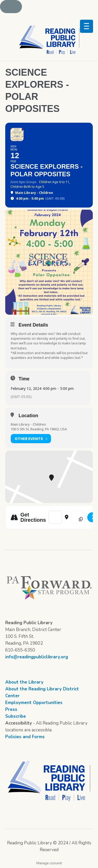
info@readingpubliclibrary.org (37, 657)
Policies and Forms (25, 737)
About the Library (24, 682)
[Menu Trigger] (87, 26)
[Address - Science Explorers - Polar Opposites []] (55, 517)
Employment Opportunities (34, 703)
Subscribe (16, 716)
